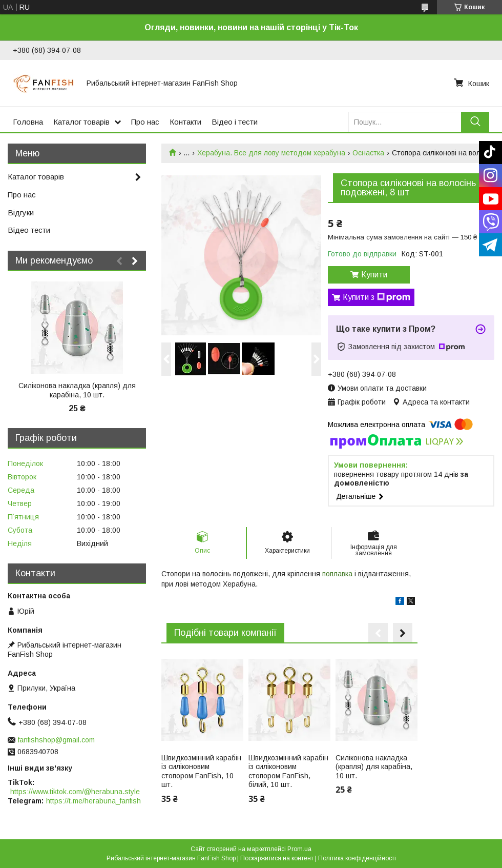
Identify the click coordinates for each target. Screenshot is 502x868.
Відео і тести (235, 122)
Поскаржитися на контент (277, 858)
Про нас (145, 122)
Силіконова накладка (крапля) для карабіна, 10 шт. (374, 767)
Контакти (185, 122)
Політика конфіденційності (357, 858)
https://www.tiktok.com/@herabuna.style (75, 792)
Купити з (376, 297)
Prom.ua (299, 849)
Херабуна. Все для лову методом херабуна (271, 153)
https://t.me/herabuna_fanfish (93, 801)
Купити (374, 275)
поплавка (337, 574)
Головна (28, 122)
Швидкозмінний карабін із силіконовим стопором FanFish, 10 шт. (201, 771)
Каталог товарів (81, 122)
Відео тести (29, 230)
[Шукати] (475, 122)
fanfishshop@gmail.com (56, 740)
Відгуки (21, 213)
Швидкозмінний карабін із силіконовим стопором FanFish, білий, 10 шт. (288, 771)
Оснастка (368, 153)
